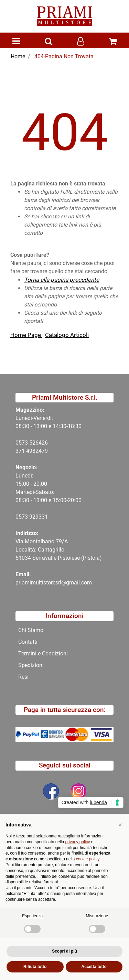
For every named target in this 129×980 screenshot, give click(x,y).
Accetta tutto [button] (94, 967)
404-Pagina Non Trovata (64, 56)
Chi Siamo (31, 630)
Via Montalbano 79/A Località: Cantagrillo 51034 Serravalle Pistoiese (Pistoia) (59, 550)
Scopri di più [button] (64, 951)
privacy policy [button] (77, 842)
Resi (23, 677)
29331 (40, 517)
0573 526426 (32, 443)
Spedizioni (31, 665)
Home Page (26, 335)
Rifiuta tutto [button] (35, 967)
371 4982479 (32, 451)
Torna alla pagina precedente (62, 280)
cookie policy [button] (88, 859)
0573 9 (24, 517)
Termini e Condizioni (43, 654)
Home (18, 56)
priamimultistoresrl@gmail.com (54, 583)
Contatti (28, 642)
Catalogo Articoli (67, 335)
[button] (49, 42)
